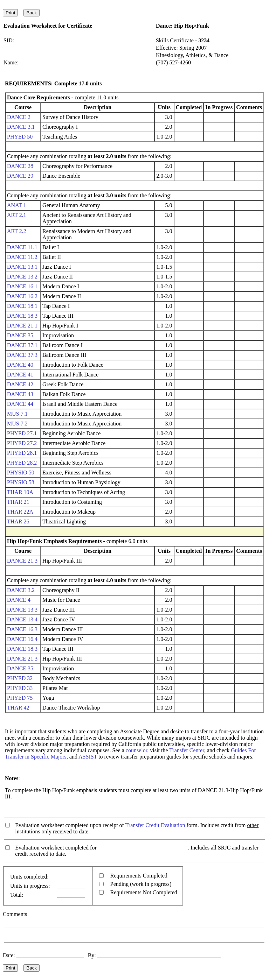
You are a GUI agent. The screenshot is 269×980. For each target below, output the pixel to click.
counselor (137, 750)
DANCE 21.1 (22, 326)
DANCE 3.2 (21, 590)
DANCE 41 (20, 375)
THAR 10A (20, 492)
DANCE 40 (20, 365)
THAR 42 (18, 708)
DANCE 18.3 (22, 316)
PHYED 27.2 (22, 443)
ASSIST (88, 757)
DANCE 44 (20, 404)
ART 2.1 (17, 215)
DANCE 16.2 (22, 296)
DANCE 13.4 (22, 619)
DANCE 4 (19, 600)
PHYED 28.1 (22, 453)
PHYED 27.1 (22, 433)
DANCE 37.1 (22, 345)
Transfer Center (187, 750)
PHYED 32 (20, 678)
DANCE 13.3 (22, 610)
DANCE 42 (20, 384)
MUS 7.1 (17, 414)
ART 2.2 (17, 231)
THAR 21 (18, 502)
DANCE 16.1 (22, 286)
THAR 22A (20, 512)
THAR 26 (18, 521)
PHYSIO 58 (21, 482)
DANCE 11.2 (22, 257)
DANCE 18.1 (22, 306)
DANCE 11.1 (22, 247)
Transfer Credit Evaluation (155, 825)
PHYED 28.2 (22, 463)
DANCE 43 (20, 394)
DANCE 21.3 (22, 561)
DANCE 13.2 (22, 277)
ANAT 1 (16, 205)
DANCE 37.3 (22, 355)
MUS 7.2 (17, 424)
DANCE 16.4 (22, 639)
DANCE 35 (20, 335)
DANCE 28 (20, 166)
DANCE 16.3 (22, 629)
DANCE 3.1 (21, 127)
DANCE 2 (19, 117)
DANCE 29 (20, 176)
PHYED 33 (20, 688)
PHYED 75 (20, 698)
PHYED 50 (20, 137)
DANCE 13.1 (22, 267)
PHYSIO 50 (21, 473)
